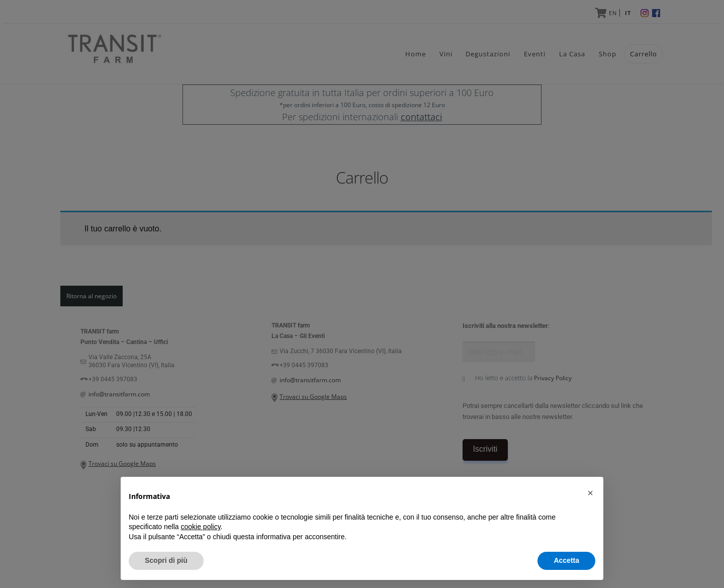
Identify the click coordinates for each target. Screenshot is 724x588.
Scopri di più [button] (166, 560)
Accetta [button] (566, 560)
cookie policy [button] (201, 527)
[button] (590, 493)
